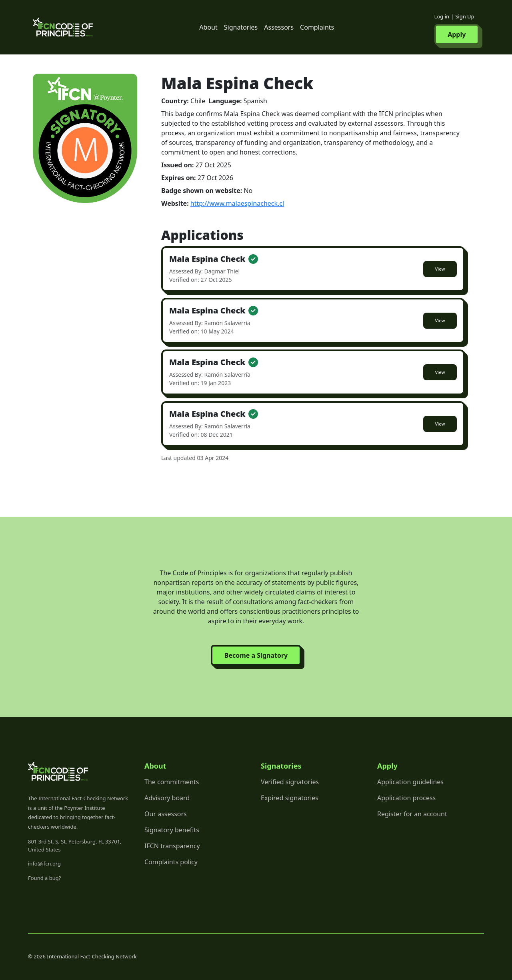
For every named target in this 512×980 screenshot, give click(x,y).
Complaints (317, 27)
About (208, 27)
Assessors (279, 27)
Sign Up (465, 16)
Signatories (241, 27)
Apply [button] (457, 34)
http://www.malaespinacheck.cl (237, 203)
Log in (442, 16)
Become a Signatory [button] (256, 655)
